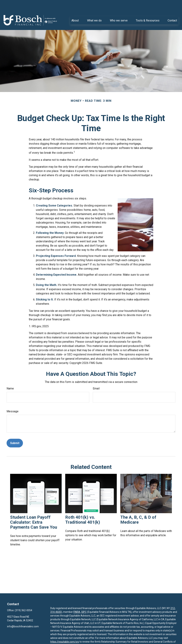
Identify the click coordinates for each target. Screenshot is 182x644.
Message (13, 401)
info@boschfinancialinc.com (23, 616)
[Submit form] (15, 432)
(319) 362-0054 (23, 600)
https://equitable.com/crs (65, 631)
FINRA (77, 601)
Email (96, 378)
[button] (75, 10)
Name (10, 378)
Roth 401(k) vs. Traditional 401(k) (83, 509)
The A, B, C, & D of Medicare (138, 509)
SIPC (84, 601)
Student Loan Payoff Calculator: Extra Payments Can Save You (34, 512)
